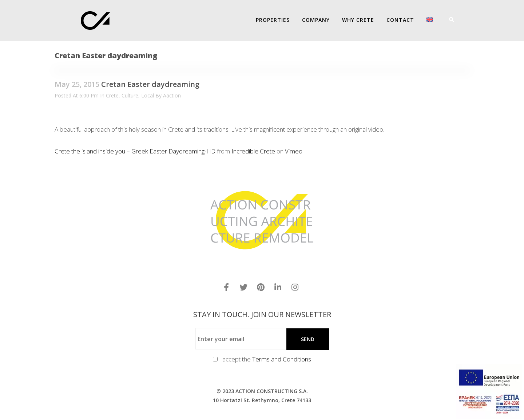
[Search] (449, 20)
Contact (400, 20)
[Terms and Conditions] (215, 359)
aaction (172, 95)
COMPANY (316, 20)
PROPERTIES (273, 20)
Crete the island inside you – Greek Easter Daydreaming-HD (135, 151)
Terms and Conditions (282, 359)
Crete (112, 95)
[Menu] (458, 20)
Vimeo (294, 151)
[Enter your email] (241, 339)
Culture (130, 95)
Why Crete (358, 20)
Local (148, 95)
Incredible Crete (253, 151)
